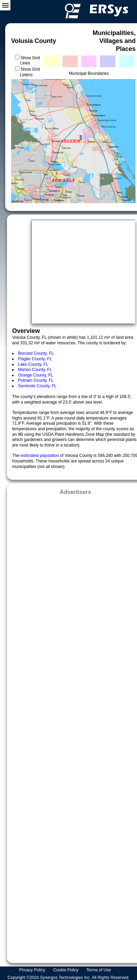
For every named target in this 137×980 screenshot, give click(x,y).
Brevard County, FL (36, 353)
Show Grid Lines (30, 61)
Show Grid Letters (30, 72)
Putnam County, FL (36, 380)
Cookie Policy (66, 970)
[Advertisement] (75, 727)
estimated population (40, 456)
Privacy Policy (33, 970)
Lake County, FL (33, 364)
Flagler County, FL (35, 359)
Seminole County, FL (37, 386)
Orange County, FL (36, 375)
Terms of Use (99, 970)
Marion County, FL (35, 370)
